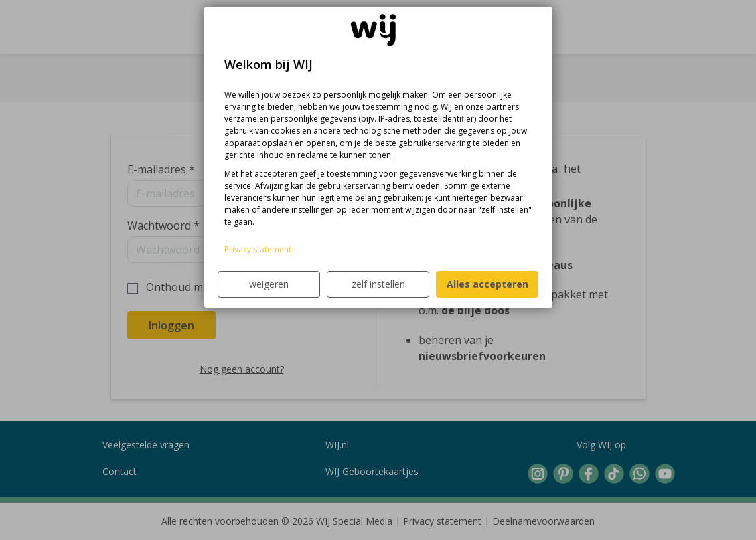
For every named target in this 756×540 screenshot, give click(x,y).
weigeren (269, 284)
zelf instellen (378, 284)
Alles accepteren (487, 284)
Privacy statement (258, 249)
